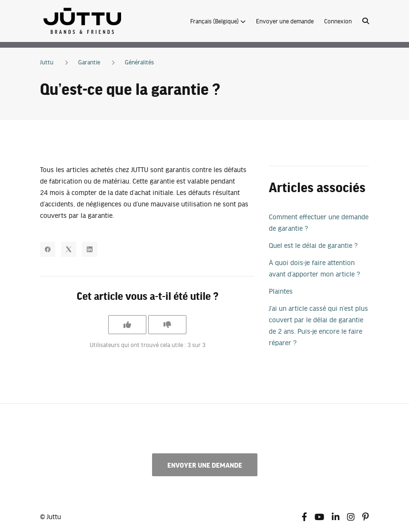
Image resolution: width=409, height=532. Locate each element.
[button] (218, 21)
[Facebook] (48, 249)
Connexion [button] (338, 21)
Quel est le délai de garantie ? (313, 245)
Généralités (139, 62)
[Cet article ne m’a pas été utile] (167, 325)
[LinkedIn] (90, 249)
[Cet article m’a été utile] (127, 325)
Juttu (47, 62)
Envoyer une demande (285, 21)
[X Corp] (69, 249)
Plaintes (281, 291)
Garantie (89, 62)
